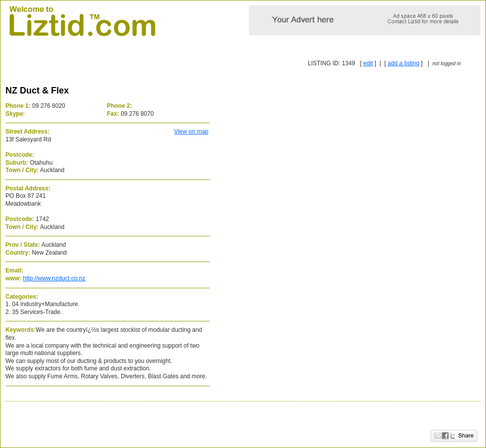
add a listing (403, 63)
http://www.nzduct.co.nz (54, 278)
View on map (191, 132)
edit (368, 63)
